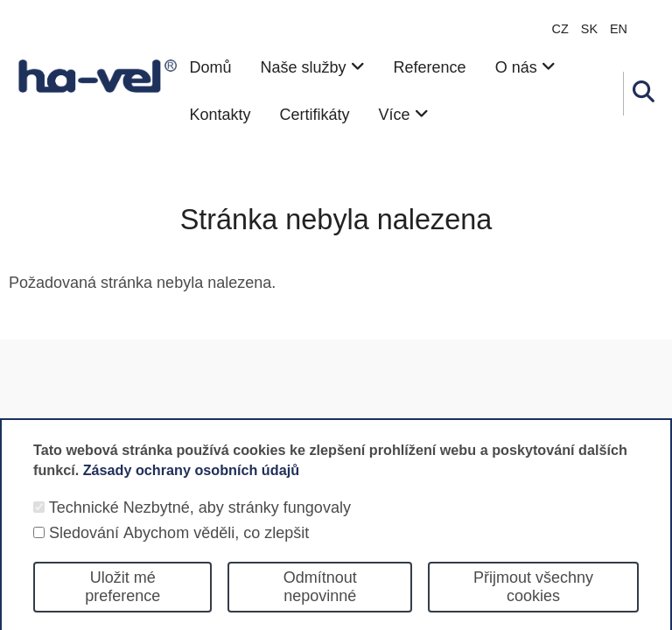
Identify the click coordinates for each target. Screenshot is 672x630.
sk (589, 29)
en (619, 29)
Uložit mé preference (122, 602)
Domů (210, 67)
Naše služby (312, 67)
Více (404, 115)
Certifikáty (315, 115)
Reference (430, 67)
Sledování (84, 549)
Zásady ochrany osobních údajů (191, 485)
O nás (525, 67)
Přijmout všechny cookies (533, 602)
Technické (84, 523)
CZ (560, 29)
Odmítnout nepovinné (320, 602)
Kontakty (220, 115)
